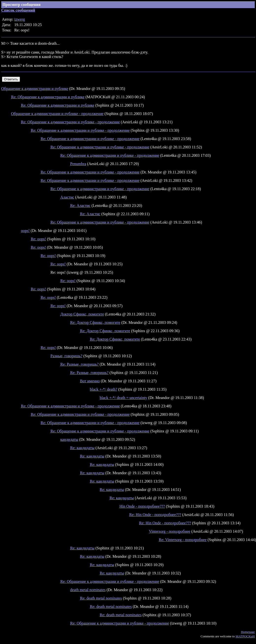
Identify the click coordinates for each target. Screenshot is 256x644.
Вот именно (90, 381)
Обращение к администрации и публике (35, 89)
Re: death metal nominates (101, 598)
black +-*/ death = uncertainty (123, 398)
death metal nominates (88, 590)
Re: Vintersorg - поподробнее (183, 540)
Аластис (67, 197)
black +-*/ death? (104, 389)
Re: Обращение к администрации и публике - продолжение (70, 122)
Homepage (248, 632)
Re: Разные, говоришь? (80, 364)
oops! (25, 231)
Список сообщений (18, 10)
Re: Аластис (80, 206)
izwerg (20, 19)
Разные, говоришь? (66, 356)
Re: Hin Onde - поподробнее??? (155, 515)
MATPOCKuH (245, 636)
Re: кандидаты (82, 448)
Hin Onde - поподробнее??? (142, 506)
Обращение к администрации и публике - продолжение (57, 114)
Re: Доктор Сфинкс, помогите (95, 322)
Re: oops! (38, 239)
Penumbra (78, 164)
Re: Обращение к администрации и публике (48, 97)
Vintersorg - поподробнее (170, 531)
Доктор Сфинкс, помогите (82, 314)
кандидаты (69, 439)
